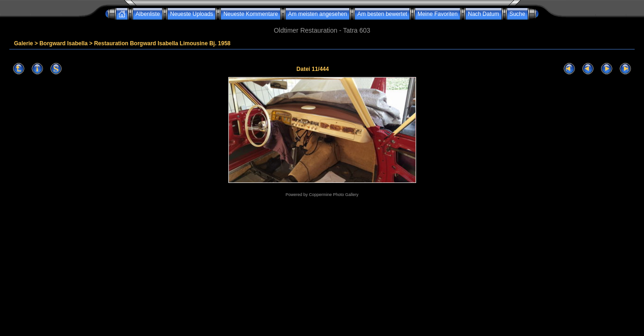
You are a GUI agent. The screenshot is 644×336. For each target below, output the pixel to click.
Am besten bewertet (382, 14)
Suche (517, 14)
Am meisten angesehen (318, 14)
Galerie (24, 43)
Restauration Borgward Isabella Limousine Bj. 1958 (162, 43)
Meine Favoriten (438, 14)
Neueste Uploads (191, 14)
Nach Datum (484, 14)
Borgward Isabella (63, 43)
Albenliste (148, 14)
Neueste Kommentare (251, 14)
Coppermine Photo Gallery (333, 195)
